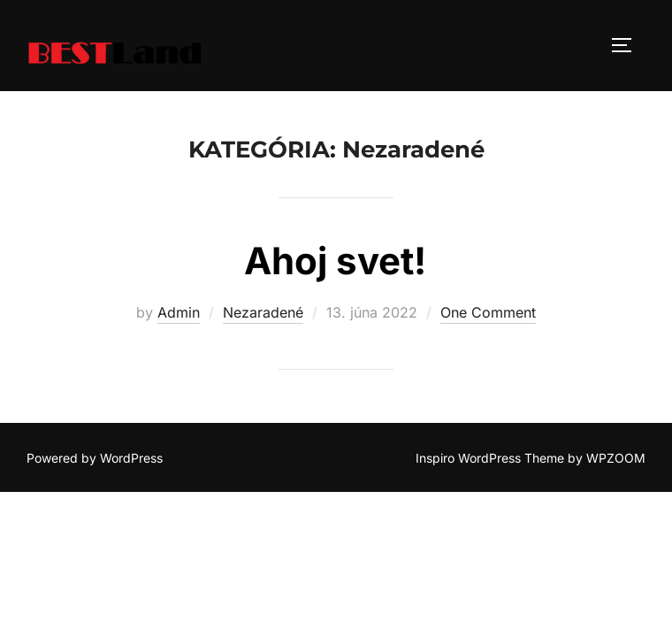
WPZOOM (616, 459)
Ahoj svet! (335, 261)
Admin (179, 313)
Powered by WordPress (95, 459)
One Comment (488, 313)
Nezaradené (263, 313)
